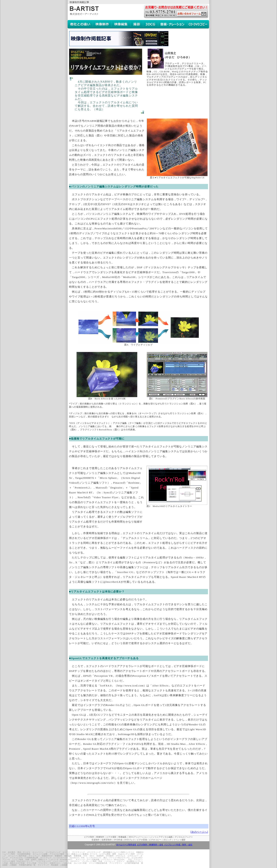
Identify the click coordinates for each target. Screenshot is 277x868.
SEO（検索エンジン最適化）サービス (82, 854)
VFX (85, 856)
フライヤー (43, 863)
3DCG (92, 856)
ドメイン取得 (18, 859)
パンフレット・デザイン (114, 861)
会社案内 (12, 852)
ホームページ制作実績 (17, 856)
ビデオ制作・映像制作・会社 (150, 845)
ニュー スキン (59, 861)
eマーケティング (94, 852)
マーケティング (78, 852)
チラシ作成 (31, 863)
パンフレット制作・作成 (92, 861)
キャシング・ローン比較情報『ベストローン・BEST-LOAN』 (101, 859)
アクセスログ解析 (57, 854)
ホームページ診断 (40, 854)
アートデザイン (116, 863)
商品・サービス (24, 852)
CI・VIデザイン (73, 861)
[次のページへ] (199, 832)
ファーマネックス (44, 861)
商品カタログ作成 (17, 863)
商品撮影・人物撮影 (59, 865)
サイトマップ (34, 856)
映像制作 (59, 856)
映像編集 (68, 856)
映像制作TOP (47, 856)
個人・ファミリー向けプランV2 (116, 858)
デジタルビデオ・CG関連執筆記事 (24, 858)
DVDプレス (121, 856)
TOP (4, 852)
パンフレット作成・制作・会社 (178, 845)
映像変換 (78, 856)
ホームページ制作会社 (126, 845)
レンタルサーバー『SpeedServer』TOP (69, 858)
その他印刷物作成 (132, 863)
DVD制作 (110, 856)
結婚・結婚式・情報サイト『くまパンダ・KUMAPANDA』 (50, 859)
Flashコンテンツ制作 (127, 854)
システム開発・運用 (108, 854)
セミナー (66, 852)
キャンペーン (38, 852)
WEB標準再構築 (24, 854)
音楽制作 (100, 856)
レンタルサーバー (94, 858)
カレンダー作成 (80, 863)
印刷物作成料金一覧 (27, 865)
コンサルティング (53, 852)
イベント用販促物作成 (98, 863)
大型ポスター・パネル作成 (61, 863)
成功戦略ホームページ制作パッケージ (119, 852)
